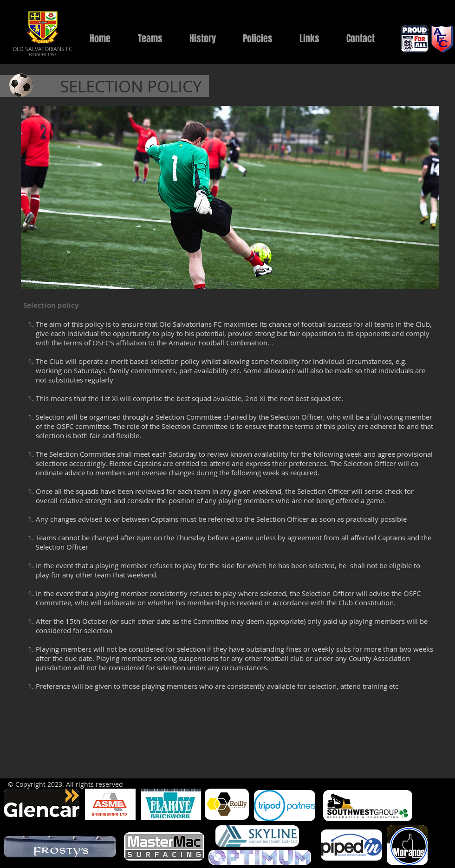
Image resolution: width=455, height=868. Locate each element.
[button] (150, 39)
